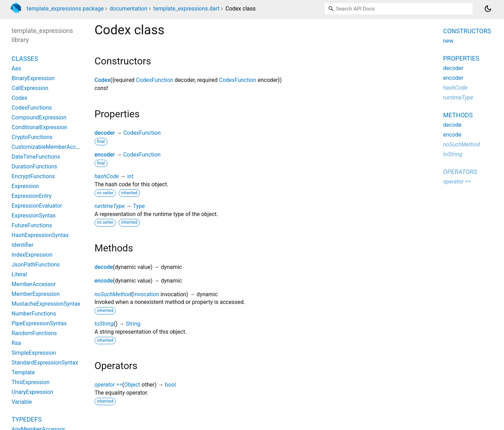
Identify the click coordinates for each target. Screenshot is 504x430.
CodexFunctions (32, 108)
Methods (458, 115)
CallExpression (30, 88)
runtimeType (110, 206)
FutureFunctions (32, 225)
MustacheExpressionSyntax (46, 304)
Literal (19, 274)
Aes (16, 68)
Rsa (16, 343)
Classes (25, 59)
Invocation (146, 294)
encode (104, 281)
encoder (105, 155)
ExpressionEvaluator (37, 206)
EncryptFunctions (33, 176)
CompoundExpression (39, 117)
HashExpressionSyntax (40, 235)
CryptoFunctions (32, 137)
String (133, 324)
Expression (25, 186)
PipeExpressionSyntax (39, 323)
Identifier (23, 245)
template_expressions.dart (186, 9)
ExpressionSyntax (34, 216)
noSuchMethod (113, 294)
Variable (22, 402)
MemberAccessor (34, 284)
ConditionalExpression (39, 127)
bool (170, 385)
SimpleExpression (34, 353)
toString (104, 324)
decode (104, 267)
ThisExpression (31, 382)
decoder (105, 133)
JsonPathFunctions (36, 265)
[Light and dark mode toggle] (488, 9)
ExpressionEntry (31, 196)
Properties (461, 58)
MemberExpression (36, 294)
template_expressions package (65, 9)
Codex (102, 80)
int (130, 176)
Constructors (467, 31)
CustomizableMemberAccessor (51, 147)
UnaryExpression (32, 392)
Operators (460, 172)
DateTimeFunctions (36, 157)
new (448, 41)
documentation (128, 9)
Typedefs (27, 419)
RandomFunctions (34, 333)
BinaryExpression (33, 78)
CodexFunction (155, 80)
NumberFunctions (34, 314)
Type (139, 206)
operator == (108, 385)
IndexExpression (32, 255)
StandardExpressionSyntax (45, 363)
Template (23, 372)
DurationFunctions (34, 167)
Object (132, 385)
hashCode (107, 176)
